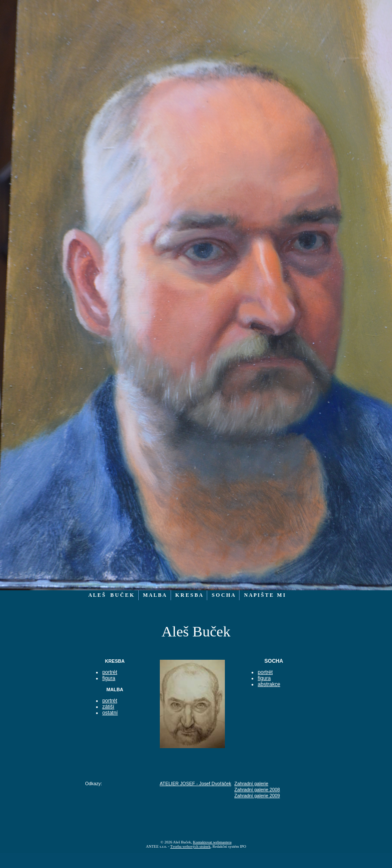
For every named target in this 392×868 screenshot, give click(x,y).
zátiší (108, 707)
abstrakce (269, 684)
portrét (110, 672)
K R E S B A (189, 595)
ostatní (110, 713)
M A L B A (155, 595)
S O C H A (223, 595)
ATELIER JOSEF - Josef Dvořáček (196, 783)
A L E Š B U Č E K (111, 595)
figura (109, 678)
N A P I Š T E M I (264, 595)
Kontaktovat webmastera (212, 842)
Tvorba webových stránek (190, 846)
